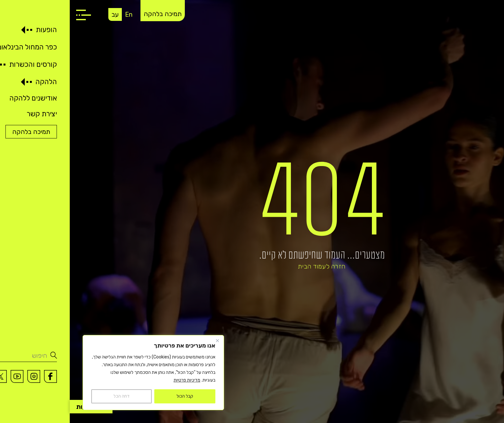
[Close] (148, 340)
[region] (84, 373)
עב (45, 14)
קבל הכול (115, 396)
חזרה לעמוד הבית (252, 266)
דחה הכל (52, 396)
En (59, 14)
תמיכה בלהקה (93, 14)
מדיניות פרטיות (117, 380)
